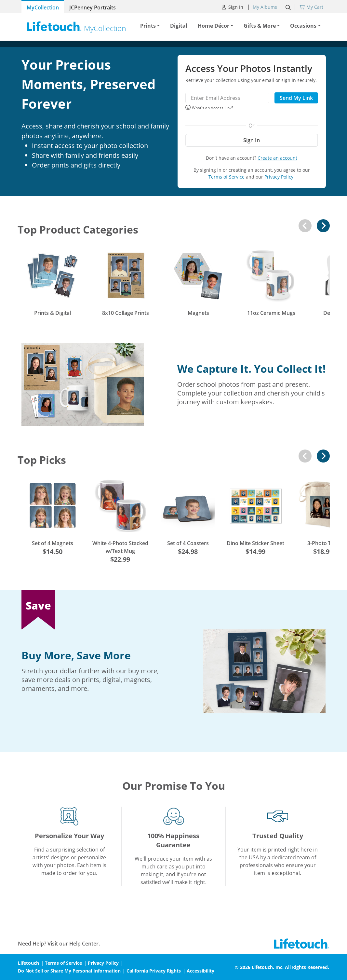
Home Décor (214, 26)
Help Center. (85, 944)
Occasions (303, 26)
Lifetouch (28, 963)
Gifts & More (260, 26)
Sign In (233, 7)
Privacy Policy (279, 177)
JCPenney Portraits (93, 7)
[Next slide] (323, 226)
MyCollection (43, 7)
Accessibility (200, 971)
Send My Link (296, 98)
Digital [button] (179, 26)
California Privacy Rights (154, 971)
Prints (148, 26)
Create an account (277, 158)
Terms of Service (227, 177)
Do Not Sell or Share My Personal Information (69, 971)
